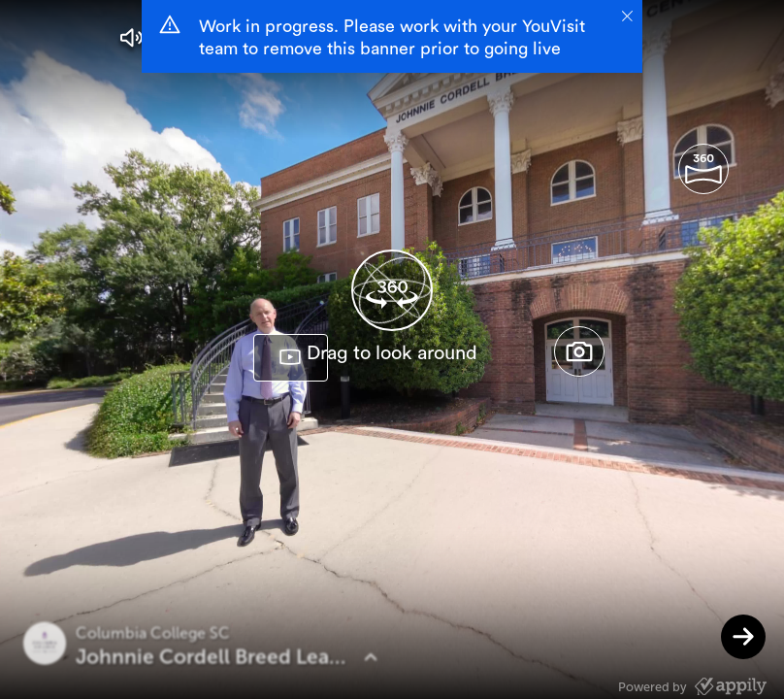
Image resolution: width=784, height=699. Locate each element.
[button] (132, 39)
